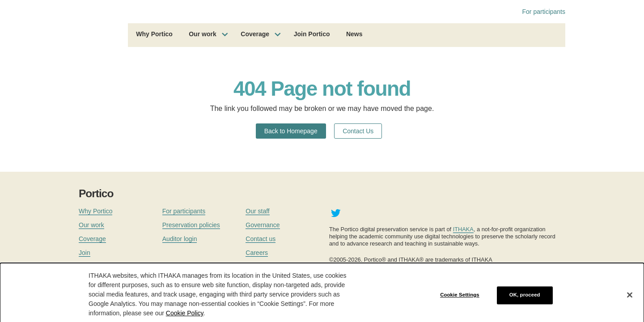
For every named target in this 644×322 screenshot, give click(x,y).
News (354, 34)
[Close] (630, 300)
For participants (544, 12)
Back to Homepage (291, 131)
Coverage (255, 34)
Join (85, 253)
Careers (257, 253)
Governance (263, 225)
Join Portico (312, 34)
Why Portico (154, 34)
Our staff (257, 211)
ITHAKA (463, 229)
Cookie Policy (185, 318)
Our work (202, 34)
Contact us (261, 239)
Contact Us (358, 131)
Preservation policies (191, 225)
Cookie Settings (460, 300)
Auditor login (180, 239)
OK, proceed (525, 300)
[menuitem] (154, 35)
